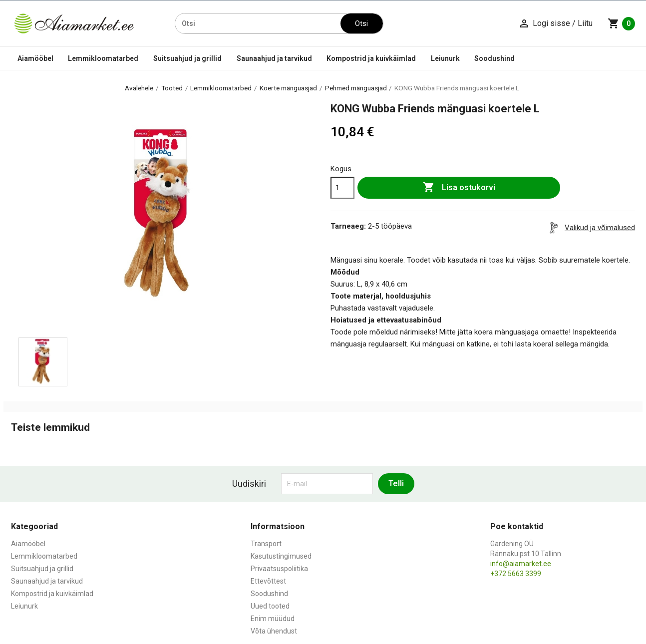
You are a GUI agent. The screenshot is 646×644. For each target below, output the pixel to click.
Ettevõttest (268, 581)
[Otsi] (258, 23)
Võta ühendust (274, 631)
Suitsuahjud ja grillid (187, 58)
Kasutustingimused (281, 556)
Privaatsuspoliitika (279, 569)
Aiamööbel (35, 58)
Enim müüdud (273, 619)
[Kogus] (342, 188)
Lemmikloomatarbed (103, 58)
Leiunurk (445, 58)
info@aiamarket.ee (521, 564)
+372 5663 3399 (516, 574)
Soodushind (494, 58)
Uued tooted (270, 606)
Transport (266, 544)
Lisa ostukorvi (459, 188)
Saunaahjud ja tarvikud (274, 58)
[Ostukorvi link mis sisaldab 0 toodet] (621, 23)
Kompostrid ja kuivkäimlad (371, 58)
